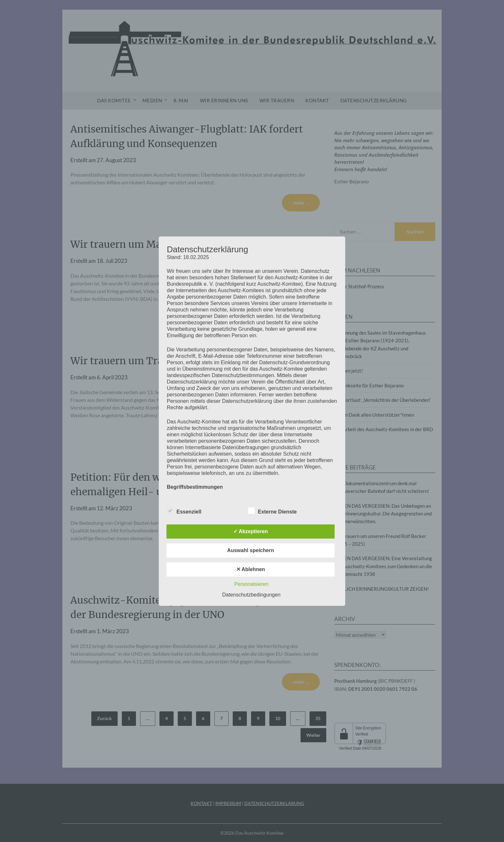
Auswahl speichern (251, 550)
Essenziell (184, 511)
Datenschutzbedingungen (251, 595)
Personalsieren (252, 584)
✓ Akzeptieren (251, 531)
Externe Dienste (272, 511)
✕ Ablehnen (251, 569)
